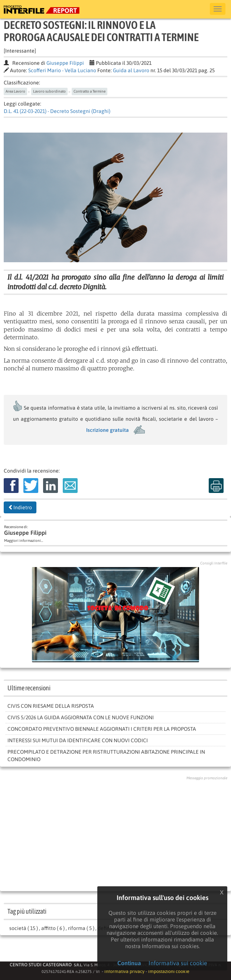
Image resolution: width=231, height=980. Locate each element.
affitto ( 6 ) (53, 928)
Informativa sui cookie (178, 963)
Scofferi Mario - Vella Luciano (62, 70)
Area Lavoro (15, 91)
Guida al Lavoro (131, 70)
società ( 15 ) (24, 928)
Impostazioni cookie (169, 971)
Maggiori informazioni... (24, 541)
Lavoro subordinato (49, 91)
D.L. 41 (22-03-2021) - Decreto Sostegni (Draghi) (57, 111)
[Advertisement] (116, 834)
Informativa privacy (124, 971)
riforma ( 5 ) (81, 928)
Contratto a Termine (90, 91)
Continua (129, 963)
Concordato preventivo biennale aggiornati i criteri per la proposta (102, 729)
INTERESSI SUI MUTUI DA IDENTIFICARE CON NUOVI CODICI (78, 740)
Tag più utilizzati (27, 911)
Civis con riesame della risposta (51, 706)
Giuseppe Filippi (65, 63)
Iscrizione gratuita (108, 430)
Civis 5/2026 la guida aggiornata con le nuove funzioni (81, 717)
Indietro (20, 507)
